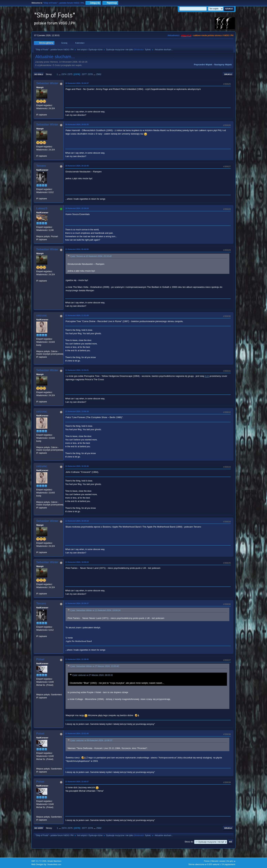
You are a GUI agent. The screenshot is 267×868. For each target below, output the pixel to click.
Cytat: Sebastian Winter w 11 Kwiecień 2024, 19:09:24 (95, 610)
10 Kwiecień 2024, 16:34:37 (77, 83)
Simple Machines (54, 861)
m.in (207, 376)
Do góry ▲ (231, 861)
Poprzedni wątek (203, 65)
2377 (84, 74)
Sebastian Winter (47, 83)
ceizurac (42, 316)
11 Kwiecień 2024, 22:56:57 (77, 782)
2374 (64, 74)
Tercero (41, 166)
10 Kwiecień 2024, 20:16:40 (77, 166)
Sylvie (148, 50)
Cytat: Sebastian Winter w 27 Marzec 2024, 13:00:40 (95, 666)
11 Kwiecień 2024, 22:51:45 (77, 733)
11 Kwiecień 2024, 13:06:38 (77, 411)
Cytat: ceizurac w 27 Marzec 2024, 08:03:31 (93, 675)
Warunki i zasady (218, 861)
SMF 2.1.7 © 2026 (39, 861)
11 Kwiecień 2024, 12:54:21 (77, 370)
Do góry (39, 828)
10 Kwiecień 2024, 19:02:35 (77, 124)
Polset (40, 659)
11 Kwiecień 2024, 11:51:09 (77, 315)
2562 (99, 74)
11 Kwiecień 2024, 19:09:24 (77, 562)
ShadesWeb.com (54, 864)
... (60, 74)
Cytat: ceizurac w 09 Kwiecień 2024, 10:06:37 (91, 740)
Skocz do (189, 842)
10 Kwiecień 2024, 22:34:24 (77, 208)
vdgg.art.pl (186, 35)
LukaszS (42, 208)
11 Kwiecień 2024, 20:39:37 (77, 603)
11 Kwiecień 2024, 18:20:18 (77, 521)
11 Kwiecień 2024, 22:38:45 (77, 659)
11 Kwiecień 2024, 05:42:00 (77, 249)
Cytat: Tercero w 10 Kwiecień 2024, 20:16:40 (91, 256)
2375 (70, 74)
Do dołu (39, 74)
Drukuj (228, 74)
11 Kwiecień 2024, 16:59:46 (77, 466)
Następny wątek (223, 65)
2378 (90, 74)
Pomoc (207, 861)
